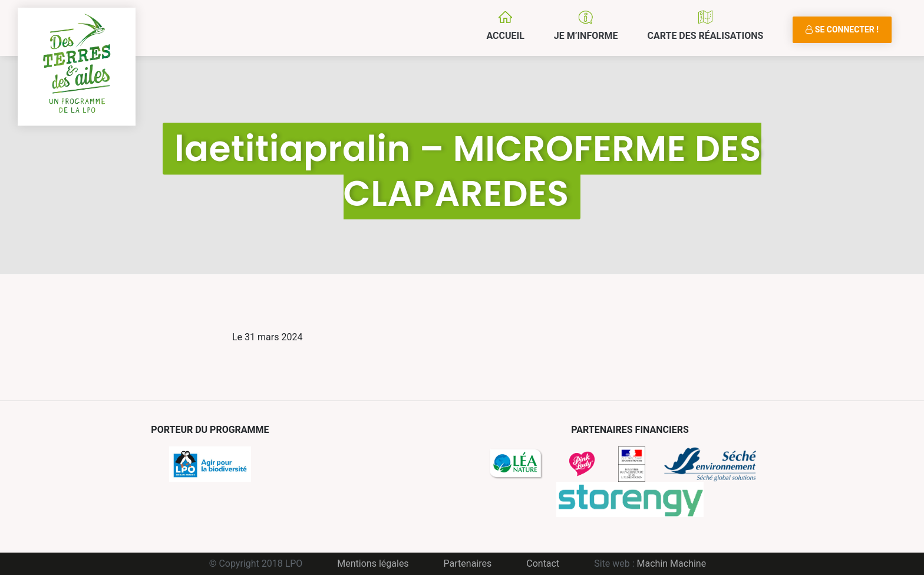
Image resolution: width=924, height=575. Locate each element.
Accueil (505, 36)
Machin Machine (672, 563)
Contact (543, 563)
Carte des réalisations (705, 36)
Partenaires (468, 563)
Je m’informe (586, 36)
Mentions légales (373, 563)
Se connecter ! (842, 29)
